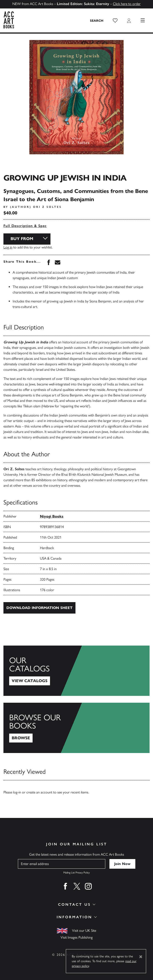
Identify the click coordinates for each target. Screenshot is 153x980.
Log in (8, 247)
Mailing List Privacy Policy (76, 873)
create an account (39, 792)
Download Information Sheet (39, 608)
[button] (115, 21)
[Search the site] (97, 21)
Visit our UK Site (84, 931)
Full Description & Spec (25, 226)
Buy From (22, 239)
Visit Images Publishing (77, 937)
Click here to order (127, 4)
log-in (17, 792)
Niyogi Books (52, 516)
